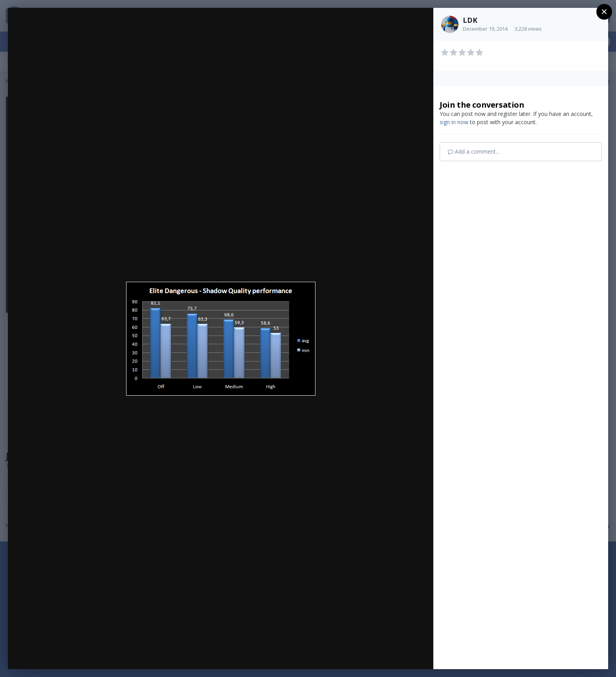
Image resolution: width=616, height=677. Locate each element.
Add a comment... (474, 151)
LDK (470, 20)
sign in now (454, 122)
